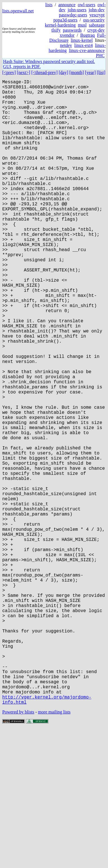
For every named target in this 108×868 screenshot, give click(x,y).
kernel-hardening (60, 25)
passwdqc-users (73, 15)
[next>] (23, 72)
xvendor (67, 35)
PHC (100, 56)
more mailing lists (54, 851)
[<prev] (9, 72)
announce (67, 5)
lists (49, 5)
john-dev (97, 10)
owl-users (86, 5)
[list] (101, 72)
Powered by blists (18, 851)
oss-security (94, 20)
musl (82, 25)
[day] (64, 72)
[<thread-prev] (44, 72)
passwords (72, 30)
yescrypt (97, 15)
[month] (77, 72)
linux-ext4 (84, 45)
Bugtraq (87, 35)
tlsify (56, 30)
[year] (90, 72)
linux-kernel (82, 40)
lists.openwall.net (18, 11)
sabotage (97, 25)
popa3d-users (65, 20)
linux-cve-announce (87, 50)
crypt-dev (96, 30)
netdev (66, 45)
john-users (77, 10)
